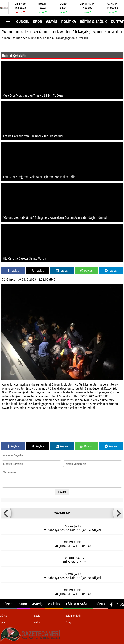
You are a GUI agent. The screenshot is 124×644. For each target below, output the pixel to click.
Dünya (116, 22)
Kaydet (62, 492)
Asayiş (52, 22)
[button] (6, 513)
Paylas (13, 271)
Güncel (23, 22)
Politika (69, 22)
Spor (38, 22)
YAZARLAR (62, 513)
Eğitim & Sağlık (93, 22)
